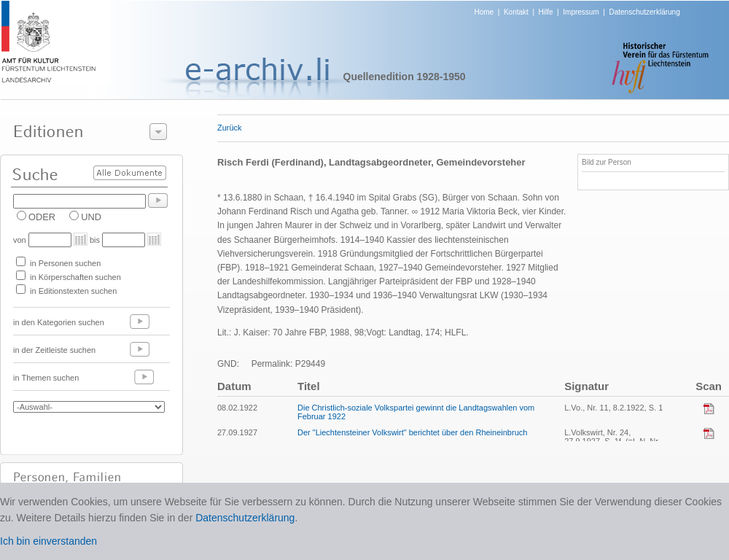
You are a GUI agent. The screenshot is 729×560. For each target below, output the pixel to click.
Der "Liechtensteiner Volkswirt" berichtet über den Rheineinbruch (412, 432)
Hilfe (546, 12)
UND (91, 217)
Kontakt (516, 12)
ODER (42, 217)
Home (484, 12)
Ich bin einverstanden (48, 541)
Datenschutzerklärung (644, 12)
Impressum (581, 12)
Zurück (230, 128)
